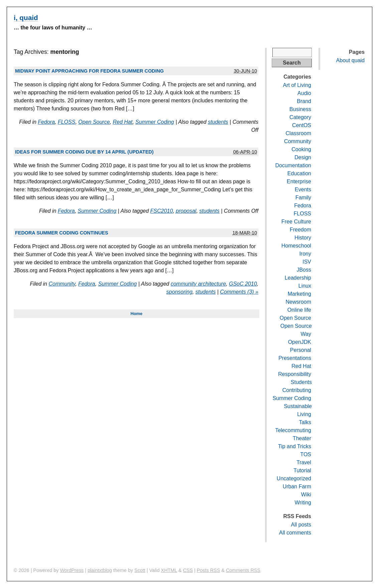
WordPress (72, 570)
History (303, 238)
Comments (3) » (239, 292)
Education (299, 173)
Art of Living (297, 85)
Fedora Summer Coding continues (62, 233)
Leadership (298, 278)
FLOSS (67, 122)
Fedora (46, 122)
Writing (303, 503)
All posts (301, 525)
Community (62, 284)
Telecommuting (293, 430)
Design (303, 157)
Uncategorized (294, 478)
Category (300, 117)
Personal (301, 350)
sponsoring (179, 292)
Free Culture (296, 222)
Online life (299, 310)
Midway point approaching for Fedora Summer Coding (89, 71)
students (218, 122)
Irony (305, 254)
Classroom (298, 133)
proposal (186, 211)
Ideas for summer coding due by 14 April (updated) (84, 152)
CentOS (302, 125)
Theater (302, 438)
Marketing (299, 294)
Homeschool (296, 246)
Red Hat (122, 122)
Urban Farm (297, 486)
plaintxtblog (100, 570)
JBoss (304, 270)
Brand (304, 101)
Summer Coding (155, 122)
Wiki (306, 495)
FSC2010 (162, 211)
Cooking (301, 149)
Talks (305, 422)
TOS (306, 454)
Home (137, 314)
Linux (305, 286)
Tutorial (302, 470)
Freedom (300, 230)
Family (303, 198)
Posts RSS (209, 570)
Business (300, 109)
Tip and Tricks (295, 446)
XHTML (169, 570)
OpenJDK (300, 342)
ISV (307, 262)
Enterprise (299, 181)
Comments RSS (243, 570)
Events (303, 189)
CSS (188, 570)
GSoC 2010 (243, 284)
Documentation (293, 165)
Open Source (94, 122)
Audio (304, 93)
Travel (304, 462)
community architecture (198, 284)
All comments (295, 533)
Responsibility (295, 374)
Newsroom (298, 302)
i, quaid (26, 18)
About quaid (350, 60)
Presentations (295, 358)
